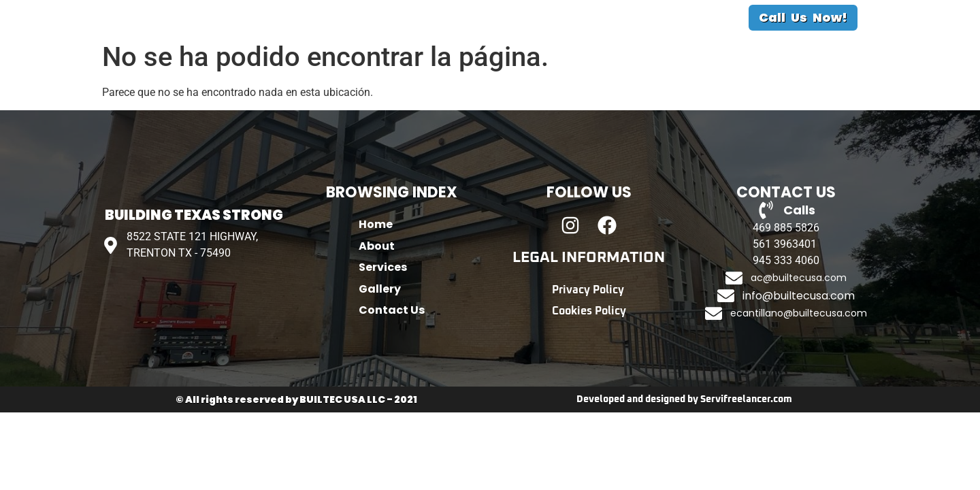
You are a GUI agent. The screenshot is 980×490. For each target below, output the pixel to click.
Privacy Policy (588, 336)
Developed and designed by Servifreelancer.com (684, 446)
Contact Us (625, 40)
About (402, 40)
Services (471, 40)
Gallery (544, 40)
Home (340, 40)
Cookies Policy (589, 358)
